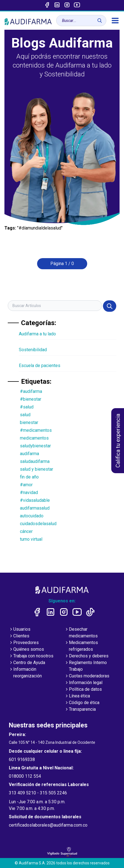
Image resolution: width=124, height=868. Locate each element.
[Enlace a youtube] (77, 5)
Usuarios (20, 630)
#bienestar (31, 399)
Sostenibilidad (33, 350)
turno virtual (31, 539)
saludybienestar (35, 446)
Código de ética (82, 703)
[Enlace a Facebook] (47, 5)
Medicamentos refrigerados (81, 646)
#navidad (29, 492)
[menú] (115, 21)
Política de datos (83, 690)
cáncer (26, 531)
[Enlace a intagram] (67, 5)
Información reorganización (25, 673)
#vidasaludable (35, 500)
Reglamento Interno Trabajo (86, 666)
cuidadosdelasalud (38, 524)
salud (25, 415)
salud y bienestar (37, 469)
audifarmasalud (35, 508)
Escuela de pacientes (40, 366)
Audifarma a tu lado (37, 334)
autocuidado (32, 516)
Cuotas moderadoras (87, 676)
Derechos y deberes (86, 656)
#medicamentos (36, 430)
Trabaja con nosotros (31, 656)
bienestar (29, 422)
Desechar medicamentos (81, 633)
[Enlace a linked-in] (57, 5)
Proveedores (24, 643)
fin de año (29, 477)
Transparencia (80, 710)
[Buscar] (100, 21)
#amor (26, 485)
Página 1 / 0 (62, 264)
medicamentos (34, 438)
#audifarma (31, 391)
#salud (27, 407)
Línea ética (77, 696)
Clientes (19, 636)
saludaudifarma (35, 461)
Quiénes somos (26, 650)
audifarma (29, 454)
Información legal (83, 683)
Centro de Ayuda (27, 663)
